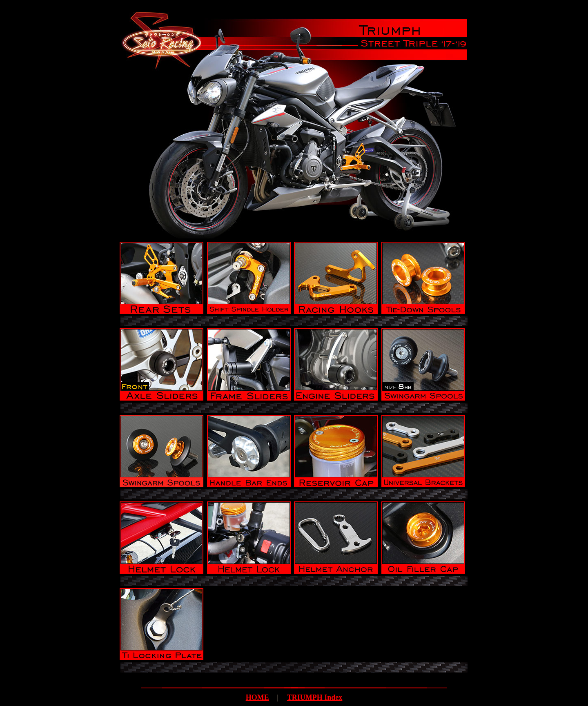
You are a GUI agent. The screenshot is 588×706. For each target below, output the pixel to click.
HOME (257, 697)
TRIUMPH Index (315, 697)
